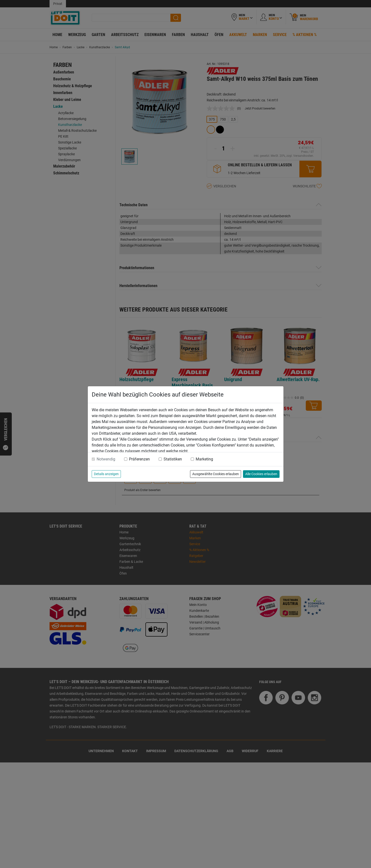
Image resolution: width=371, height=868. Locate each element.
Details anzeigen (106, 474)
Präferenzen (139, 459)
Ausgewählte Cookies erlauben (216, 474)
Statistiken (173, 459)
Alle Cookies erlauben (261, 474)
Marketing (204, 459)
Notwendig (106, 459)
